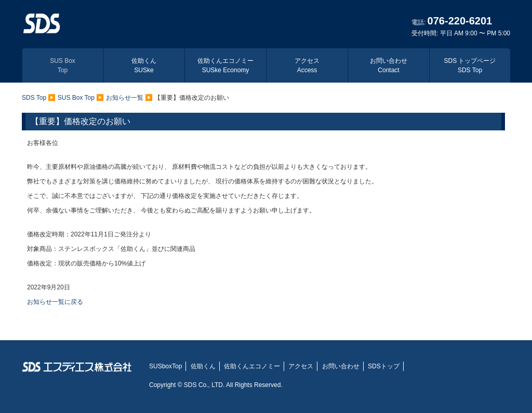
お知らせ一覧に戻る (55, 302)
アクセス (307, 65)
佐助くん (144, 65)
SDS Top (34, 98)
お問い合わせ (389, 65)
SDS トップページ (470, 65)
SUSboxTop (165, 366)
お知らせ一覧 (125, 98)
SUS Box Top (76, 98)
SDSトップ (384, 366)
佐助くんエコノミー (225, 65)
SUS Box (63, 65)
